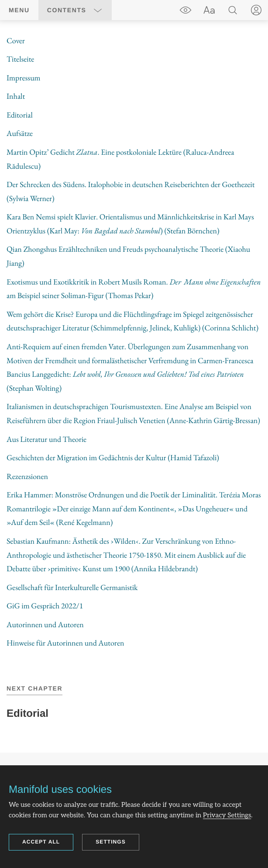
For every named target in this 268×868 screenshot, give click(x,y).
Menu (19, 10)
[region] (134, 342)
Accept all (41, 842)
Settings (111, 842)
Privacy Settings (227, 816)
